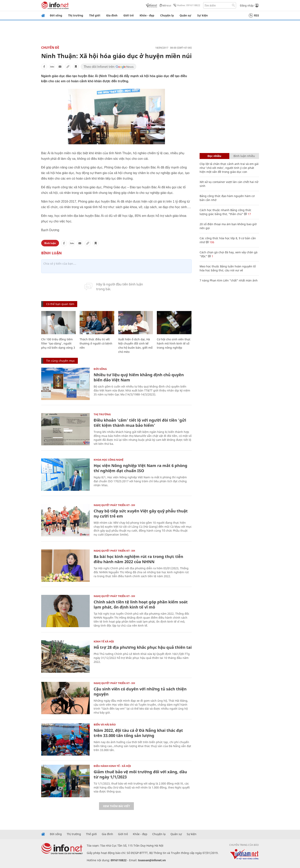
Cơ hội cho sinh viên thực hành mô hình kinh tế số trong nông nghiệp (174, 343)
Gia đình (112, 15)
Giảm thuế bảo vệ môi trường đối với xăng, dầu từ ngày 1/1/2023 (140, 774)
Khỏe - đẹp (147, 15)
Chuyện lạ (167, 15)
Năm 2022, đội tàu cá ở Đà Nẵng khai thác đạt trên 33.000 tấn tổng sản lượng (138, 733)
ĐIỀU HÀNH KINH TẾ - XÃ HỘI (112, 766)
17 (247, 214)
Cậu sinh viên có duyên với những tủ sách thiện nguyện (140, 691)
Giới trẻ (129, 15)
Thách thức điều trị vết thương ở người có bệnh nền (96, 343)
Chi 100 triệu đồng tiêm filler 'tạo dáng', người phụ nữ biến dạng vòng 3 (58, 343)
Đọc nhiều (214, 156)
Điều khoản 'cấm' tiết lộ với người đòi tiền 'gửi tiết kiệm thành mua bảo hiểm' (140, 423)
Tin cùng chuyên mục (60, 361)
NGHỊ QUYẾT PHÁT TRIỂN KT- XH (114, 505)
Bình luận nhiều (244, 156)
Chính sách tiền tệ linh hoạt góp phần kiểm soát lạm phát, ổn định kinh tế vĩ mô (141, 604)
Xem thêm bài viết (116, 806)
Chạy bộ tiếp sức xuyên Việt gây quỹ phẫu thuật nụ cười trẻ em (141, 513)
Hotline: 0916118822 (186, 5)
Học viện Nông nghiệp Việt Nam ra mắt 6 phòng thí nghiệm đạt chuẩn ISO (140, 468)
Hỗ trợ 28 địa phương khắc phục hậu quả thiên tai (143, 647)
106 (210, 242)
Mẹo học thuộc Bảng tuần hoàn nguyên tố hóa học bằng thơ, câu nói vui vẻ (228, 268)
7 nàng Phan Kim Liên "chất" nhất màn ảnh (229, 280)
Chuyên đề (50, 48)
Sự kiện (202, 15)
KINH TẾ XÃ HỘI (104, 641)
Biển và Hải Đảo (105, 724)
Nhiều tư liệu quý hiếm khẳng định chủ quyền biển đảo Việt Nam (139, 377)
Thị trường (76, 15)
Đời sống (56, 15)
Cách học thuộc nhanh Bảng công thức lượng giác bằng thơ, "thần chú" (225, 212)
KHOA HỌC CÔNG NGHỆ (109, 460)
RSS (254, 15)
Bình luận (50, 243)
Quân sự (185, 15)
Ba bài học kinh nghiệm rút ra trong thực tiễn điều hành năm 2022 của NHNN (138, 559)
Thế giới (95, 15)
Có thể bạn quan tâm (60, 304)
